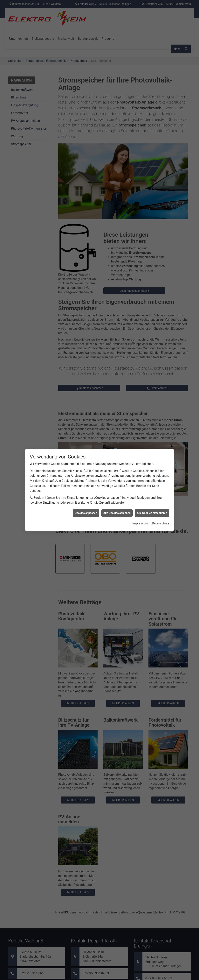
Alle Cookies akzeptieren (152, 513)
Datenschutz (161, 523)
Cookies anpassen (86, 513)
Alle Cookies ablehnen (117, 513)
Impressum (140, 523)
